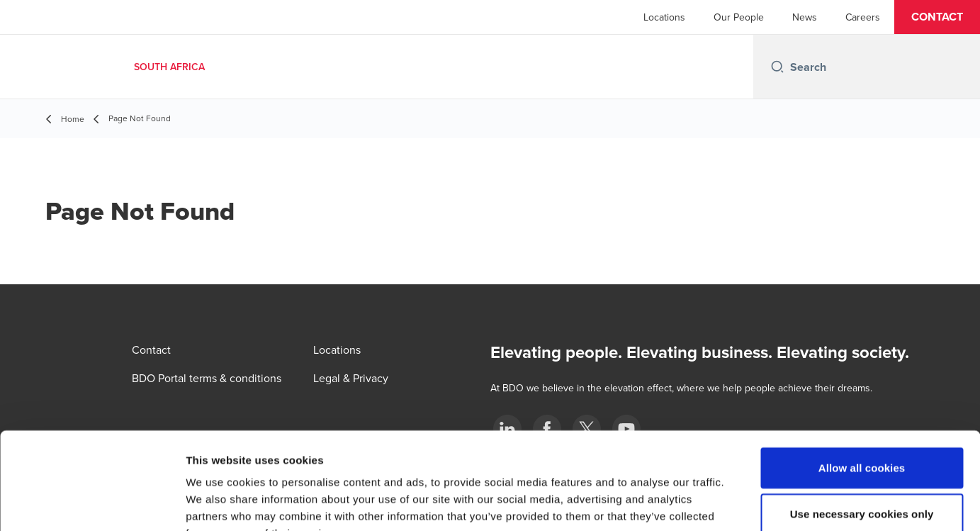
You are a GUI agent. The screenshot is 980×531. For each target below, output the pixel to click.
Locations (664, 17)
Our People (739, 17)
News (805, 17)
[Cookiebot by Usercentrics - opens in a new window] (92, 503)
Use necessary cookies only (862, 427)
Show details (744, 503)
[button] (937, 17)
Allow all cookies (862, 380)
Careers (863, 17)
